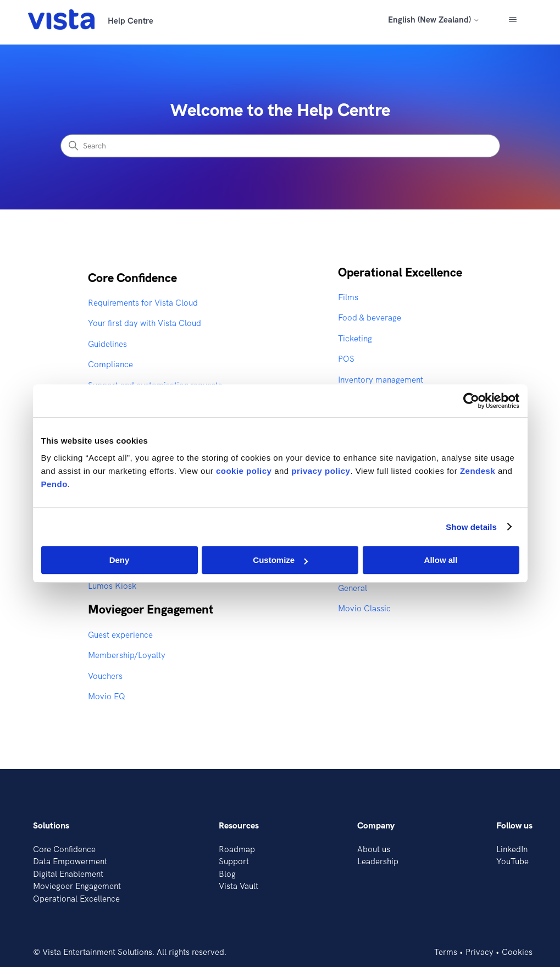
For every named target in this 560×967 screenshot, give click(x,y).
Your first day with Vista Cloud (145, 323)
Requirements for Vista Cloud (143, 303)
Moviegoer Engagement (151, 609)
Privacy (479, 952)
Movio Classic (364, 608)
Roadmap (237, 849)
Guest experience (120, 635)
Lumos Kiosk (112, 586)
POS (346, 359)
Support (234, 861)
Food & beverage (370, 317)
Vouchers (105, 676)
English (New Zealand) (434, 20)
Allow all (441, 560)
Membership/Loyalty (127, 655)
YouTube (512, 861)
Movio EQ (107, 696)
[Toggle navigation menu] (512, 20)
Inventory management (381, 380)
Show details (471, 527)
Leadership (378, 861)
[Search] (280, 146)
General (353, 588)
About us (374, 849)
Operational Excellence (400, 272)
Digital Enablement (68, 874)
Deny (120, 560)
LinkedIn (512, 849)
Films (348, 297)
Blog (227, 874)
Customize (280, 560)
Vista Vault (239, 886)
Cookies (517, 952)
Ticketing (355, 338)
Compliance (110, 364)
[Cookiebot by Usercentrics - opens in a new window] (471, 401)
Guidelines (107, 344)
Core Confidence (132, 278)
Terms (446, 952)
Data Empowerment (70, 861)
